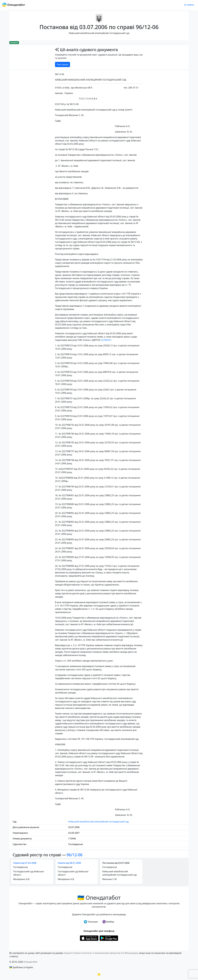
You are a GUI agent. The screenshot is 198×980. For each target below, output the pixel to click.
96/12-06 (75, 855)
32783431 (106, 340)
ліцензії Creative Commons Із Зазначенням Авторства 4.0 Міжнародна (101, 953)
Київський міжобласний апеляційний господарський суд (99, 822)
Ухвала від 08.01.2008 (69, 863)
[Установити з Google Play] (109, 938)
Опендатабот (31, 962)
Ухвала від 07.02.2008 (25, 863)
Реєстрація (62, 64)
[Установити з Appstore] (89, 938)
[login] (189, 5)
